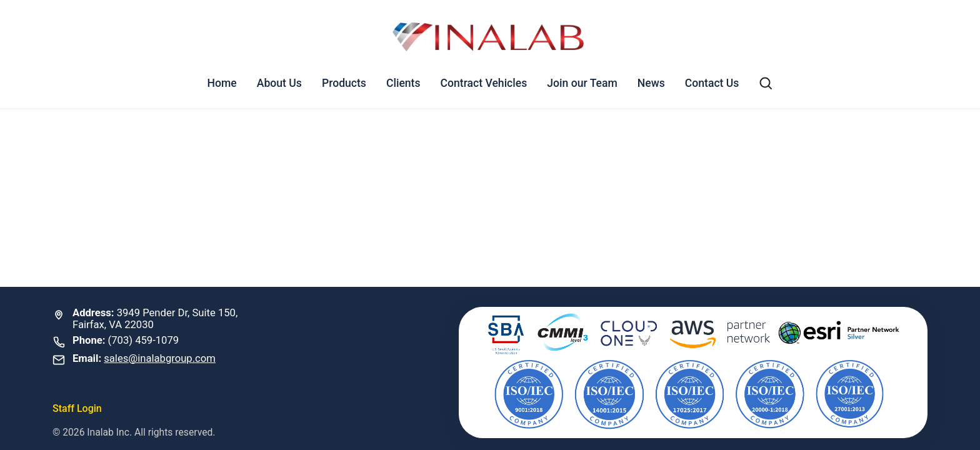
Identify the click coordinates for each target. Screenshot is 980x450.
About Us (279, 83)
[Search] (766, 83)
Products (344, 83)
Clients (403, 83)
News (651, 83)
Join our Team (582, 83)
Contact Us (712, 83)
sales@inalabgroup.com (160, 358)
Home (222, 83)
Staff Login (77, 408)
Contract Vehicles (484, 83)
